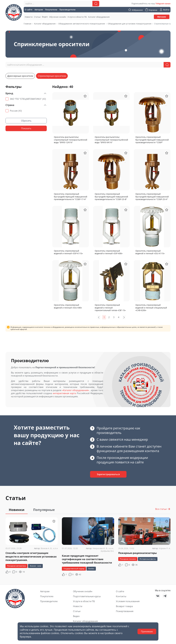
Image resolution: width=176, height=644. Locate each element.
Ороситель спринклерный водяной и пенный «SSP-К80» (109, 252)
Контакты (121, 596)
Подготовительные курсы (87, 596)
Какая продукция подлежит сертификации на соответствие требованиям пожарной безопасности (87, 559)
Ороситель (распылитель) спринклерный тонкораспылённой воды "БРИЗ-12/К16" (71, 140)
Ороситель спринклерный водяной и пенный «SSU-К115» (150, 252)
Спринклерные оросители (52, 76)
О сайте (120, 591)
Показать (26, 128)
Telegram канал (163, 4)
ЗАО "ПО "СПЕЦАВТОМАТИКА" (28, 99)
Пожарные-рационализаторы (137, 553)
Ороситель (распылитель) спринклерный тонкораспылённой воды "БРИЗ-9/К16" (111, 140)
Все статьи (163, 509)
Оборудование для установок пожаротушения (130, 24)
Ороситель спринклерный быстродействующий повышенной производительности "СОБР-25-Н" (152, 197)
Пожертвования (125, 611)
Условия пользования (128, 601)
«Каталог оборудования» (76, 390)
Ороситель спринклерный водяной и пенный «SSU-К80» (68, 306)
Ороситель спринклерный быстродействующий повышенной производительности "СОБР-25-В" (111, 197)
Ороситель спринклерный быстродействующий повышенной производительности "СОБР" (152, 140)
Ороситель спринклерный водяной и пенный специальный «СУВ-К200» (151, 308)
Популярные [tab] (44, 510)
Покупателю (47, 596)
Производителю (49, 601)
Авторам (45, 591)
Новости (78, 606)
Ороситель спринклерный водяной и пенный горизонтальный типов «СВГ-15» (110, 308)
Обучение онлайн (83, 591)
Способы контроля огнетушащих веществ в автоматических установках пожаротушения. (31, 556)
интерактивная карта (64, 393)
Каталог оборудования (45, 24)
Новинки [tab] (17, 510)
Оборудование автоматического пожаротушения (82, 24)
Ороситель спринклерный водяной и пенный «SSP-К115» (68, 252)
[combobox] (61, 4)
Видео (76, 616)
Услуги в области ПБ (84, 601)
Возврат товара (124, 606)
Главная (28, 24)
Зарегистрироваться (108, 474)
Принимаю (147, 631)
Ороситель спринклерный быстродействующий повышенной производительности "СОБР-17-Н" (71, 197)
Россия (16, 111)
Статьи (77, 611)
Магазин (162, 17)
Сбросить (26, 121)
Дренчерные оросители (20, 76)
